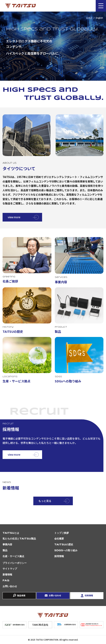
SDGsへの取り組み (66, 551)
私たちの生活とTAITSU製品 (19, 539)
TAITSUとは (11, 533)
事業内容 (7, 545)
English (99, 18)
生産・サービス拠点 (13, 556)
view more (14, 217)
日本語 (89, 18)
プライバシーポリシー (15, 563)
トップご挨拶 (62, 533)
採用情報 (59, 556)
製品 (5, 551)
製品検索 (21, 595)
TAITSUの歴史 (64, 545)
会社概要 (59, 539)
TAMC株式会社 (40, 625)
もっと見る (45, 501)
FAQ (6, 581)
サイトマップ (10, 569)
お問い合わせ (10, 586)
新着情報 (7, 575)
